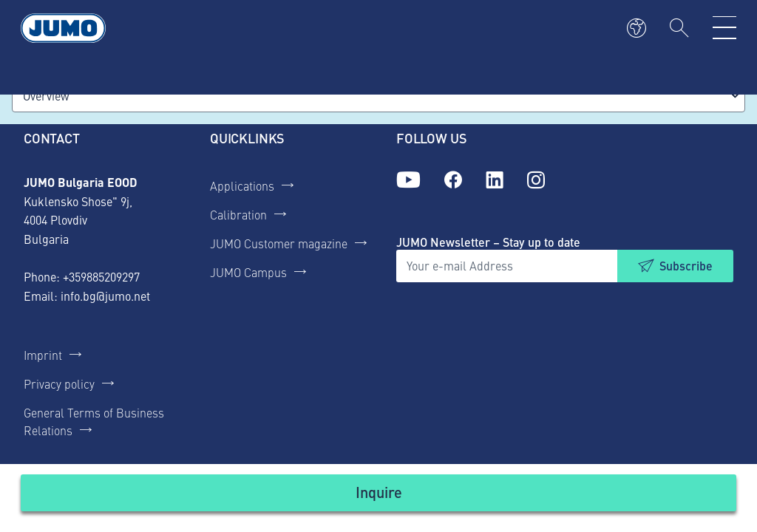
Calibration (238, 214)
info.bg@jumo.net (105, 296)
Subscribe (686, 266)
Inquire (379, 492)
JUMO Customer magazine (279, 243)
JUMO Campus (248, 272)
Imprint (43, 355)
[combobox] (378, 96)
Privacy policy (59, 383)
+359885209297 (101, 276)
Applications (242, 185)
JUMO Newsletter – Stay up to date (488, 242)
